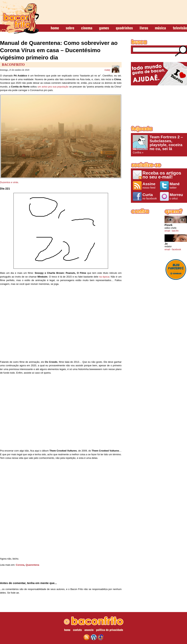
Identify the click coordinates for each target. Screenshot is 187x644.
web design (101, 637)
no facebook (150, 196)
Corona (20, 565)
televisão (180, 28)
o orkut (177, 196)
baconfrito (19, 18)
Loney (107, 70)
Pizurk (168, 225)
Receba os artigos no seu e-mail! (162, 175)
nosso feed (150, 185)
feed (87, 637)
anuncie (89, 631)
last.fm (175, 231)
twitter (177, 185)
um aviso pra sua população (53, 87)
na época (104, 277)
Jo (166, 244)
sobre (70, 28)
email (167, 231)
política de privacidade (110, 631)
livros (144, 28)
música (160, 28)
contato (77, 631)
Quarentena (32, 565)
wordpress (94, 637)
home (55, 28)
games (104, 28)
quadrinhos (124, 28)
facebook (176, 249)
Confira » (159, 144)
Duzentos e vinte (9, 182)
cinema (87, 28)
